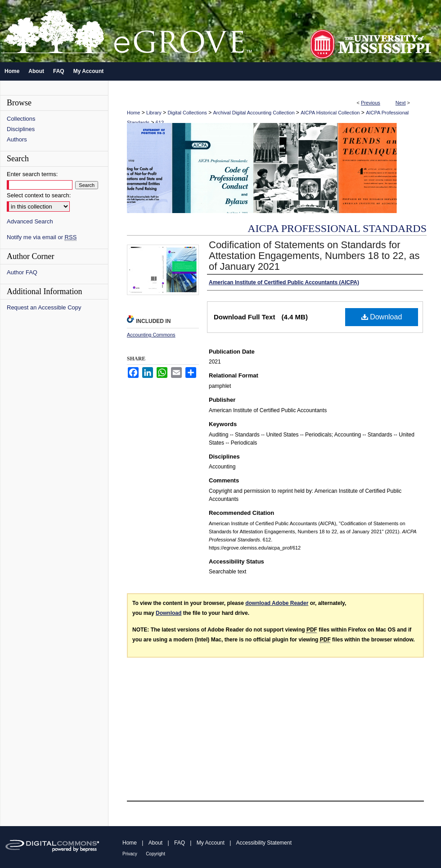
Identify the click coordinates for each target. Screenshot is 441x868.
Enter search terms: (32, 174)
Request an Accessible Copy (44, 307)
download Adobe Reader (277, 603)
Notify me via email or (42, 237)
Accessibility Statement (264, 843)
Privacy (130, 854)
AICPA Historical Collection (330, 113)
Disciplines (21, 129)
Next (401, 103)
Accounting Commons (151, 335)
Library (154, 113)
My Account (211, 843)
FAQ (180, 843)
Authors (17, 139)
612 (160, 123)
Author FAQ (22, 272)
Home (133, 113)
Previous (371, 103)
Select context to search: (39, 195)
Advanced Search (30, 221)
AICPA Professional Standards (337, 228)
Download (382, 317)
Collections (21, 119)
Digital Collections (187, 113)
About (155, 843)
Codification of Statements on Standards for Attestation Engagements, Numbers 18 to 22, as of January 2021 (314, 256)
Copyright (155, 854)
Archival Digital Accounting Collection (254, 113)
